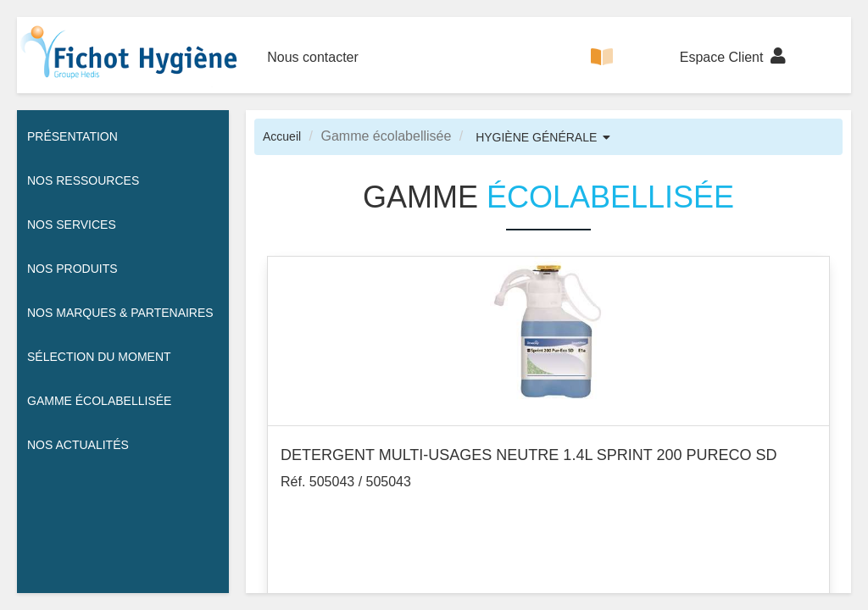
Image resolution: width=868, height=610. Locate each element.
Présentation (72, 136)
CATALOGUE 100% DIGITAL (601, 71)
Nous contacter (313, 57)
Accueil (282, 136)
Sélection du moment (99, 357)
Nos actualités (78, 445)
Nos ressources (83, 180)
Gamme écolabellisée (99, 401)
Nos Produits (72, 269)
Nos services (72, 225)
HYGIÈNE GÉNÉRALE (536, 137)
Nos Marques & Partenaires (120, 313)
